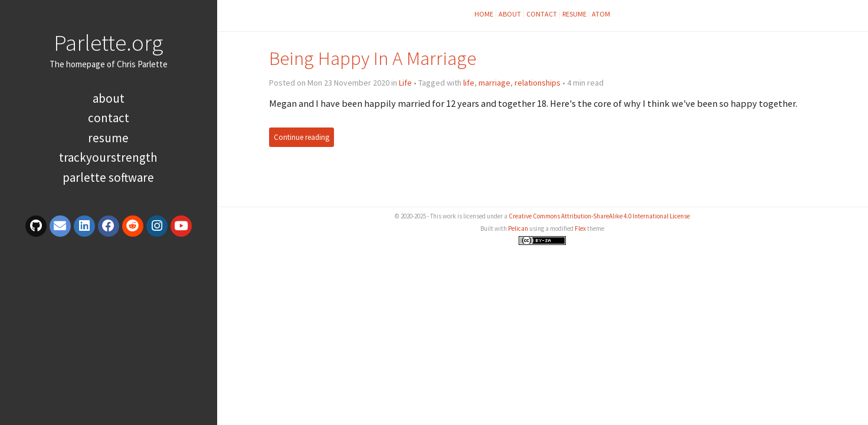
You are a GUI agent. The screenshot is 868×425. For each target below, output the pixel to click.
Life (405, 83)
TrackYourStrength (108, 157)
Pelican (518, 228)
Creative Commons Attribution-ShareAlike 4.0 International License (599, 216)
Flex (580, 228)
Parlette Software (108, 177)
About (109, 98)
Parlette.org (108, 42)
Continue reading (302, 137)
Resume (108, 138)
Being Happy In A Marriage (373, 58)
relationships (538, 83)
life (469, 83)
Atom (601, 14)
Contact (109, 118)
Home (484, 14)
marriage (494, 83)
